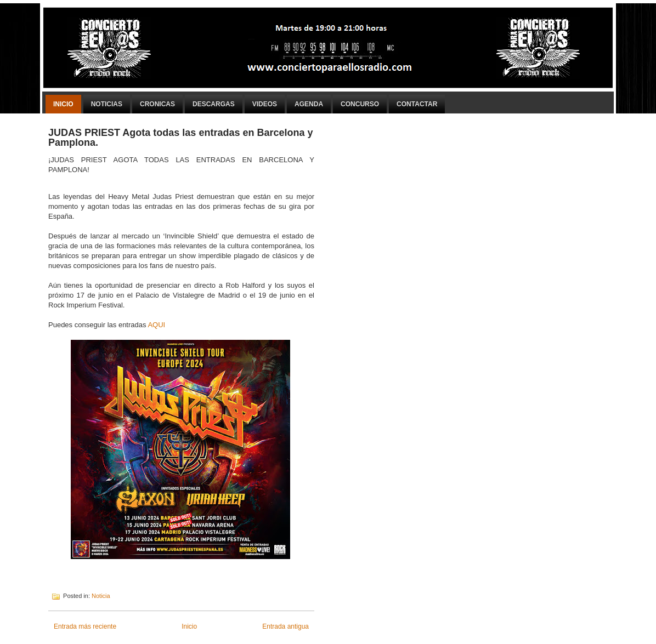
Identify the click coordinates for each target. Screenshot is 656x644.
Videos (265, 104)
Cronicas (157, 104)
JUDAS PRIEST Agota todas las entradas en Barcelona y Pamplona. (180, 138)
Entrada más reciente (85, 626)
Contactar (417, 104)
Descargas (214, 104)
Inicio (63, 104)
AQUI (156, 325)
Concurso (360, 104)
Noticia (101, 596)
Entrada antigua (285, 626)
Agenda (309, 104)
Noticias (107, 104)
